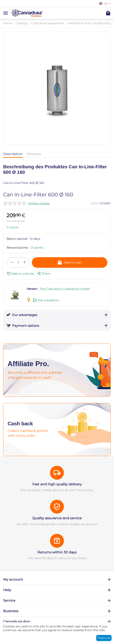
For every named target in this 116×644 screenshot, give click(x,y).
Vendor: (32, 289)
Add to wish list (20, 274)
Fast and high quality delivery (57, 484)
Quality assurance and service (57, 518)
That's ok (104, 638)
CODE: (95, 203)
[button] (43, 273)
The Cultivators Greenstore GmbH (65, 289)
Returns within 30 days (57, 552)
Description (13, 154)
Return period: (17, 239)
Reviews (34, 154)
